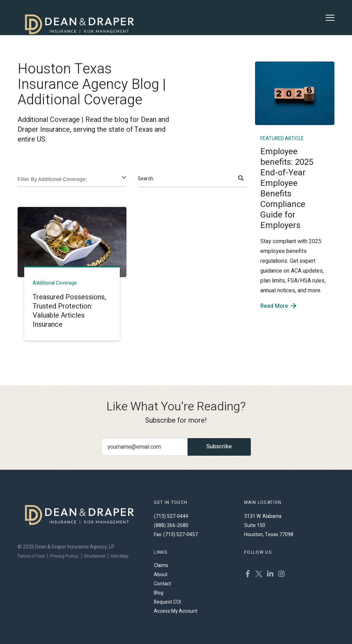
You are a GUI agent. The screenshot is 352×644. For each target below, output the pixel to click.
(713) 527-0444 (171, 516)
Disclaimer (95, 556)
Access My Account (176, 611)
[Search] (241, 179)
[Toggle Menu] (330, 18)
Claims (161, 565)
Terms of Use (31, 556)
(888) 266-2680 (171, 525)
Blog (159, 593)
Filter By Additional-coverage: (52, 179)
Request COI (167, 602)
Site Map (120, 556)
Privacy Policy (64, 556)
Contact (162, 584)
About (161, 575)
